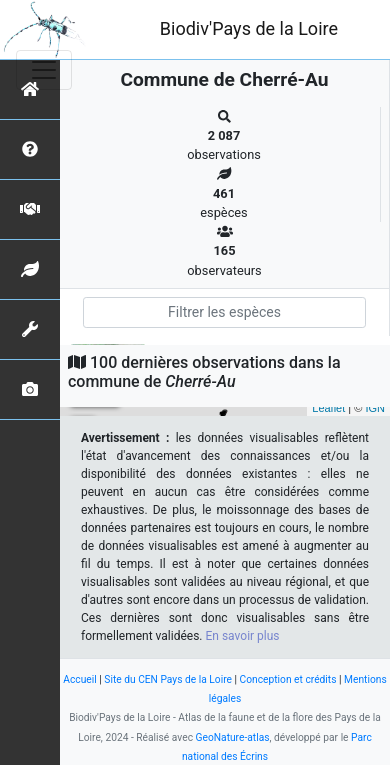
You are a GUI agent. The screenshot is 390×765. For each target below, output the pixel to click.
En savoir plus (243, 636)
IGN (375, 408)
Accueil (79, 679)
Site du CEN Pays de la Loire (168, 679)
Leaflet (328, 408)
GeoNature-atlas (233, 737)
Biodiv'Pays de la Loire (249, 28)
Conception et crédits (288, 679)
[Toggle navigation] (44, 70)
